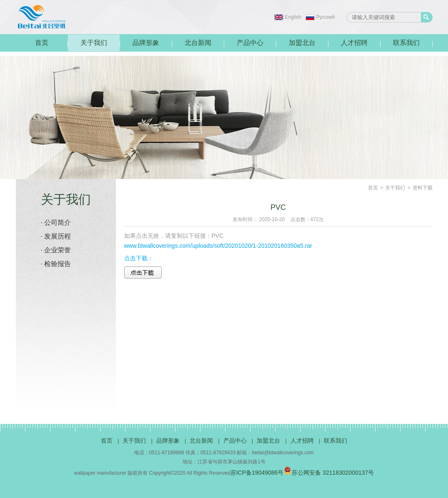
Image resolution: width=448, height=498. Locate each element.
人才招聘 (354, 43)
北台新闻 (198, 43)
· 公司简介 (56, 223)
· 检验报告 (56, 264)
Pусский (326, 17)
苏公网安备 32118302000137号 (329, 473)
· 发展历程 (56, 236)
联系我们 (406, 43)
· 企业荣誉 (56, 250)
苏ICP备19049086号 (257, 473)
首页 (42, 43)
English (293, 17)
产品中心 (250, 43)
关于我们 (94, 43)
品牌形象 (146, 43)
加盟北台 (302, 43)
